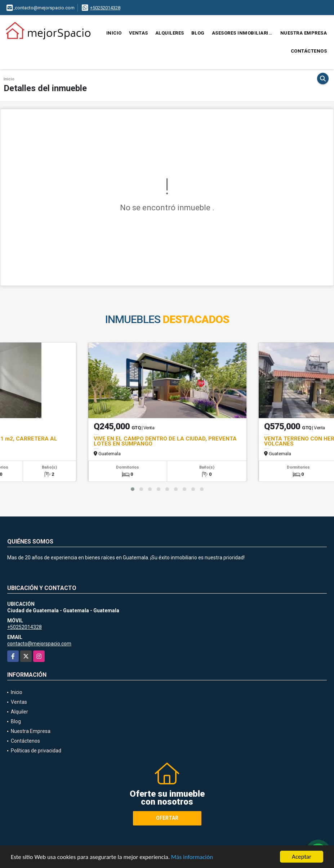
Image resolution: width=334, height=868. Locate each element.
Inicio (114, 33)
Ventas (139, 33)
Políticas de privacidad (36, 751)
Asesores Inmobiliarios (243, 33)
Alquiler (19, 712)
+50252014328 (105, 8)
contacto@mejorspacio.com (39, 644)
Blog (198, 33)
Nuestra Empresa (304, 33)
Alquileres (170, 33)
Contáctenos (309, 51)
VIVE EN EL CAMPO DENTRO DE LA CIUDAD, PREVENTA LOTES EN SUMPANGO (165, 441)
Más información (192, 857)
